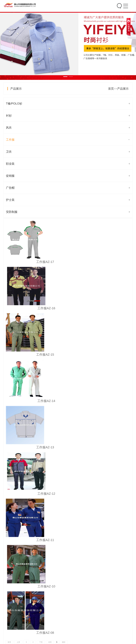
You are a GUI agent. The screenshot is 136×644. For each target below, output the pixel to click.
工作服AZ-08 (111, 355)
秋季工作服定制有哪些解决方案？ (31, 427)
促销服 (10, 176)
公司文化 (94, 621)
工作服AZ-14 (25, 308)
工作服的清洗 (19, 465)
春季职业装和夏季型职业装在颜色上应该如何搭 (40, 446)
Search (119, 6)
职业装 (10, 164)
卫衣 (9, 152)
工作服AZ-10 (68, 355)
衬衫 (9, 116)
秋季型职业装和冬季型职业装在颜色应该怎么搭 (40, 455)
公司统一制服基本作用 (24, 474)
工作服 (10, 140)
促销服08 (68, 596)
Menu (125, 4)
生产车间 (94, 626)
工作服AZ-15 (111, 262)
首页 (111, 89)
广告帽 (10, 188)
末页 (50, 364)
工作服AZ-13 (68, 308)
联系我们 (108, 617)
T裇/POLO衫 (14, 103)
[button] (117, 549)
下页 (41, 364)
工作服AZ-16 (68, 262)
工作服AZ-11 (25, 355)
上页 (18, 364)
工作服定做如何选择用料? (27, 436)
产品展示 (16, 89)
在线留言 (108, 621)
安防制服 (12, 212)
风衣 (9, 128)
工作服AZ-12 (111, 308)
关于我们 (94, 617)
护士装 (10, 200)
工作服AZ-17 (25, 262)
